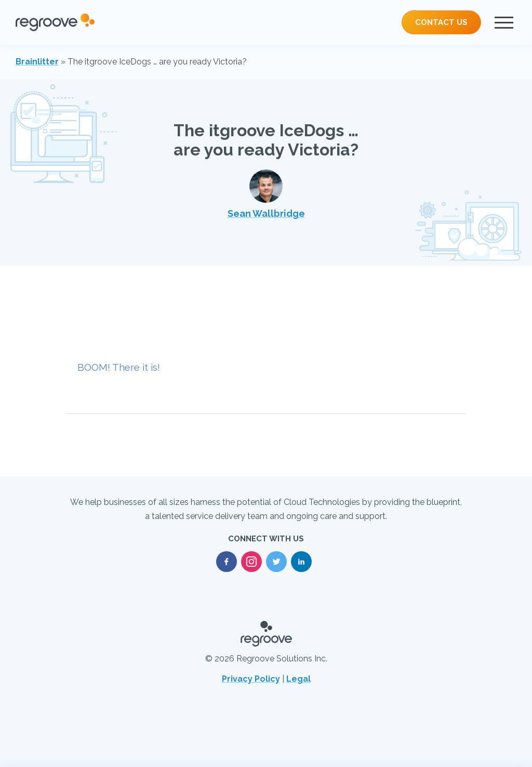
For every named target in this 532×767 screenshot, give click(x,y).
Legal (298, 679)
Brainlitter (37, 62)
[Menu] (504, 22)
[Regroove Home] (55, 22)
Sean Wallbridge (266, 194)
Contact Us (441, 22)
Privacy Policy (251, 679)
